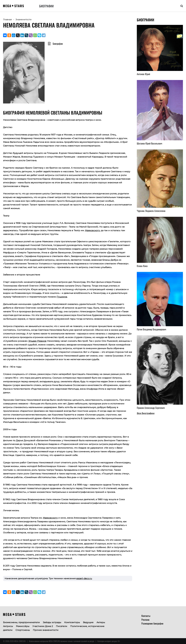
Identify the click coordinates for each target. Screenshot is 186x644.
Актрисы (8, 626)
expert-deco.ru (84, 578)
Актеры (101, 622)
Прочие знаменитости (46, 630)
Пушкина (62, 297)
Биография (58, 44)
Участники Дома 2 (43, 626)
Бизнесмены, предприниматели (21, 622)
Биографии (46, 6)
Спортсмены (23, 630)
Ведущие (88, 622)
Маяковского (92, 230)
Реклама (145, 620)
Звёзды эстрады (52, 622)
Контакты (146, 616)
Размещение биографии (152, 623)
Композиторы (72, 622)
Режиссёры (23, 626)
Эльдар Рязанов (37, 341)
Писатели (62, 626)
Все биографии (146, 413)
